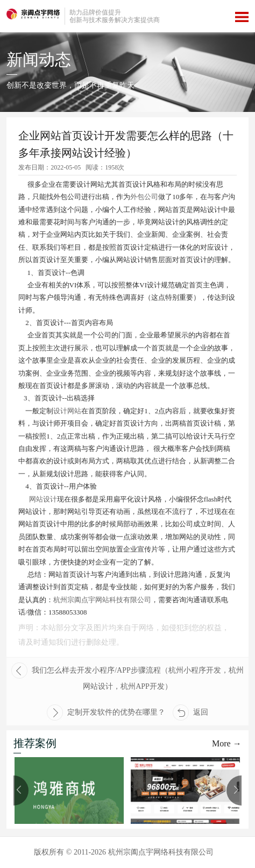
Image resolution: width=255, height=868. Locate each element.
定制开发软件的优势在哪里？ (106, 712)
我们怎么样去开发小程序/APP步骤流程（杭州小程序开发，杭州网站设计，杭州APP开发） (127, 676)
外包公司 (144, 197)
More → (227, 743)
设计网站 (67, 411)
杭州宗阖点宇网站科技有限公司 (102, 600)
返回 (190, 712)
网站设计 (43, 499)
